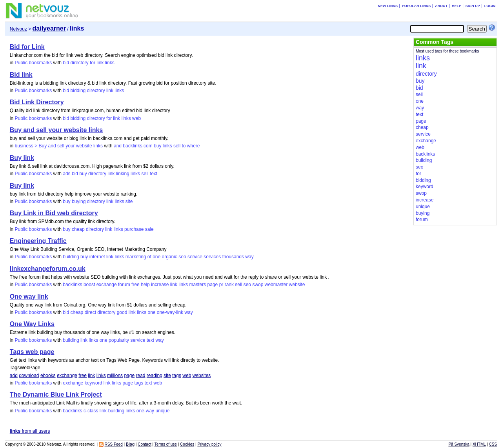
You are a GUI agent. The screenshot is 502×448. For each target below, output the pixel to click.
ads (66, 174)
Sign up (473, 6)
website (297, 285)
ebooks (48, 375)
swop (258, 285)
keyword (94, 383)
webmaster (276, 285)
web (136, 118)
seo (182, 257)
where (194, 146)
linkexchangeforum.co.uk (48, 269)
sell (177, 146)
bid (66, 63)
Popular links (417, 6)
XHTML (479, 444)
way (249, 257)
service (195, 257)
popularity (119, 340)
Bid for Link (27, 47)
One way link (29, 297)
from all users (30, 431)
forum (124, 285)
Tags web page (32, 352)
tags (177, 375)
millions (115, 375)
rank (229, 285)
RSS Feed (114, 444)
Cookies (187, 444)
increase (160, 285)
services (212, 257)
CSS (493, 444)
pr (221, 285)
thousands (233, 257)
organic (170, 257)
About (441, 6)
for (93, 63)
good (122, 312)
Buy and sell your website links (56, 130)
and (118, 146)
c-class (91, 411)
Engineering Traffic (38, 241)
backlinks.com (137, 146)
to (184, 146)
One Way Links (32, 324)
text (154, 174)
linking (123, 174)
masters (198, 285)
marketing (136, 257)
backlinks (72, 285)
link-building (112, 411)
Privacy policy (209, 444)
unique (162, 411)
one (156, 257)
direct (90, 312)
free (136, 285)
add (14, 375)
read (140, 375)
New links (388, 6)
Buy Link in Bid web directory (54, 213)
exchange (107, 285)
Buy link (22, 158)
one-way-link (170, 312)
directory (80, 63)
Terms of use (166, 444)
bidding (78, 91)
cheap (78, 229)
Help (457, 6)
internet (97, 257)
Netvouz (18, 29)
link (100, 63)
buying (79, 201)
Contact (144, 444)
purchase (134, 229)
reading (155, 375)
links (110, 63)
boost (89, 285)
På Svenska (459, 444)
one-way (145, 411)
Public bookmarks (33, 63)
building (71, 257)
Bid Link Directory (37, 102)
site (129, 201)
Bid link (21, 75)
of (149, 257)
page (213, 285)
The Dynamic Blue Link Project (56, 394)
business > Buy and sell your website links (58, 146)
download (29, 375)
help (145, 285)
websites (202, 375)
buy (157, 146)
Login (490, 6)
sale (149, 229)
